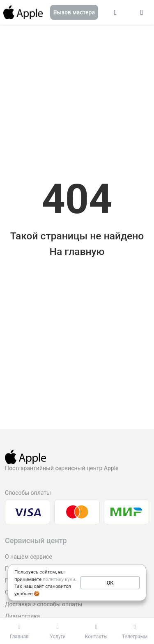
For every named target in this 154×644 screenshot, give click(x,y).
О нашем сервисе (29, 557)
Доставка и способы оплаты (44, 604)
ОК (110, 582)
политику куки (59, 579)
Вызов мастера (74, 12)
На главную (77, 251)
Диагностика (22, 616)
